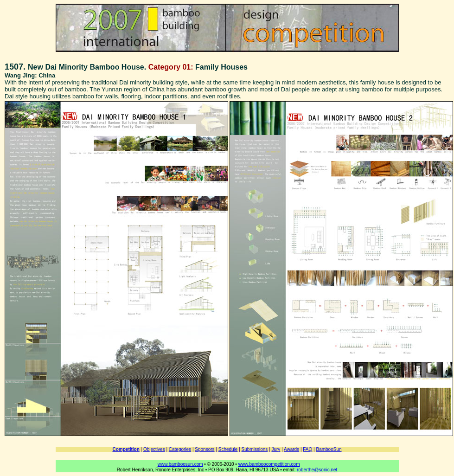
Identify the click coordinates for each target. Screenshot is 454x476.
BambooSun (329, 449)
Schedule (228, 449)
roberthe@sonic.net (317, 470)
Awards (291, 449)
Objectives (154, 449)
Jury (276, 449)
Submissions (255, 449)
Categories (180, 449)
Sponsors (205, 449)
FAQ (307, 449)
